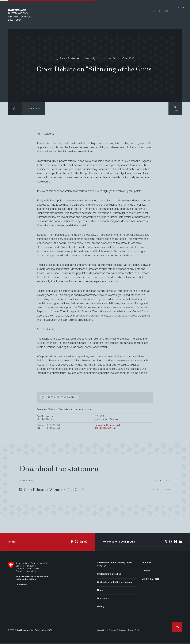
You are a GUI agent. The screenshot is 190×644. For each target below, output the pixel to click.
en (155, 12)
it (173, 12)
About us (146, 564)
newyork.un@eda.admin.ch (108, 426)
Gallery (101, 608)
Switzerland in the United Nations (114, 583)
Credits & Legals (150, 580)
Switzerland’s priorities (109, 575)
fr (161, 12)
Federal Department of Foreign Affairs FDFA (33, 631)
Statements (33, 110)
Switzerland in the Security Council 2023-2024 (115, 566)
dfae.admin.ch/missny (105, 429)
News (100, 591)
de (167, 12)
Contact (146, 572)
